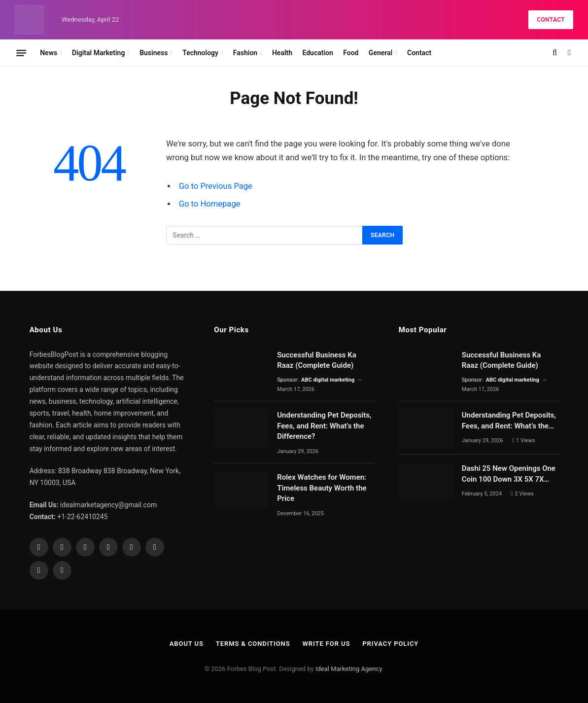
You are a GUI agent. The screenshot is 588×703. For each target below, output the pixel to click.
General (380, 53)
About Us (187, 644)
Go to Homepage (210, 204)
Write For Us (327, 644)
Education (317, 53)
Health (282, 53)
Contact (551, 20)
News (49, 53)
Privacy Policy (390, 644)
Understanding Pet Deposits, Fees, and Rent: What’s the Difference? (324, 426)
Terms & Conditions (253, 644)
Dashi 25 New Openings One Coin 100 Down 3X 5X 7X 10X (509, 474)
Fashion (245, 53)
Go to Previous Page (216, 186)
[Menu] (21, 53)
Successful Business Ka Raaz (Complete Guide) (317, 360)
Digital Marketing (98, 53)
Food (351, 53)
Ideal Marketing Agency (349, 669)
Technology (200, 53)
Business (154, 53)
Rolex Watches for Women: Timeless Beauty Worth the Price (322, 488)
